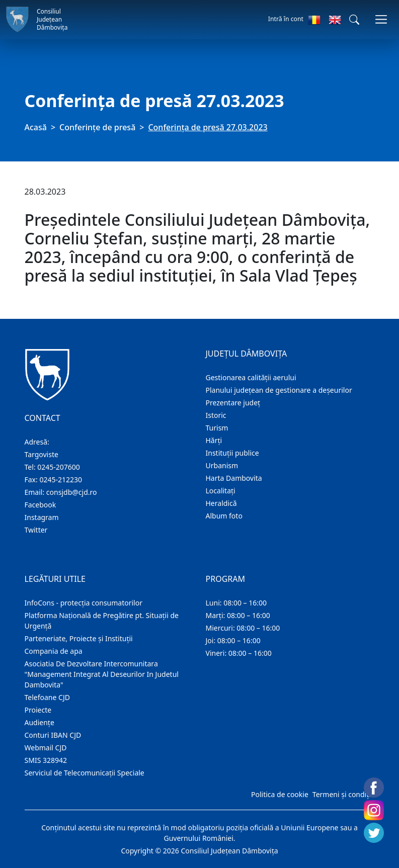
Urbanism (222, 465)
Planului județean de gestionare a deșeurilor (279, 390)
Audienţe (39, 722)
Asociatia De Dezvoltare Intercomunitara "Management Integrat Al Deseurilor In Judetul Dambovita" (102, 674)
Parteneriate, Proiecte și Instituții (79, 638)
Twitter (36, 530)
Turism (217, 428)
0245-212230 (61, 480)
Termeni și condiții (343, 794)
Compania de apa (54, 651)
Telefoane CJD (47, 697)
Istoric (216, 415)
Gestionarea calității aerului (251, 377)
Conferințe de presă (97, 127)
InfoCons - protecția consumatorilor (84, 603)
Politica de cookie (280, 794)
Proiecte (38, 710)
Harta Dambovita (234, 478)
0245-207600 (59, 467)
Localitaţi (221, 491)
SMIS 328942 (46, 760)
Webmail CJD (46, 748)
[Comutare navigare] (381, 19)
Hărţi (214, 440)
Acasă (36, 127)
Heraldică (221, 503)
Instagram (42, 517)
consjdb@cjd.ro (72, 492)
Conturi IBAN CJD (53, 735)
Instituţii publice (232, 453)
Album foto (224, 516)
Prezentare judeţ (233, 403)
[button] (354, 20)
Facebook (41, 505)
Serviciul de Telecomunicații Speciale (85, 773)
